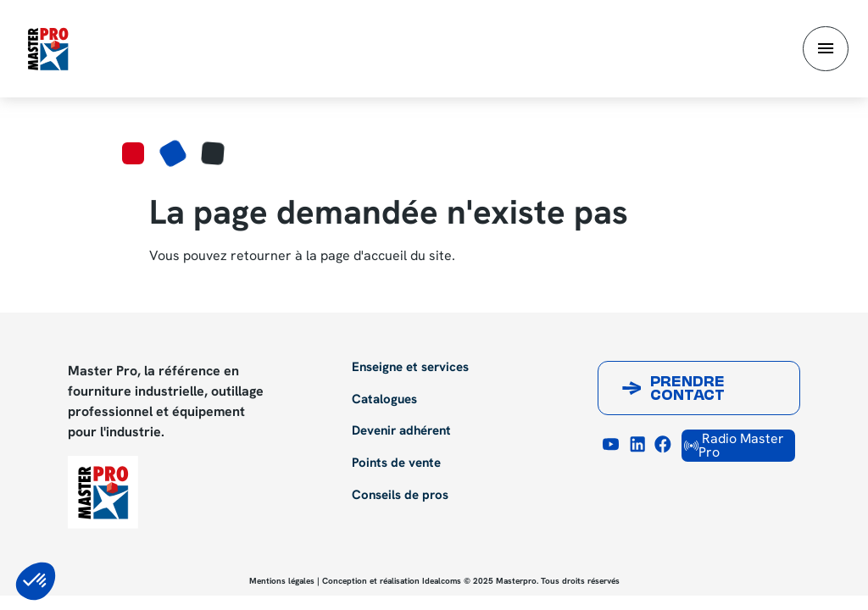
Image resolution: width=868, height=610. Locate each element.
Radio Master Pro (734, 445)
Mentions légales (282, 581)
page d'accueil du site (386, 255)
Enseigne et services (410, 368)
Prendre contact (687, 390)
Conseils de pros (400, 496)
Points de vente (396, 463)
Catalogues (384, 400)
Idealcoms (442, 581)
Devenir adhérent (401, 431)
